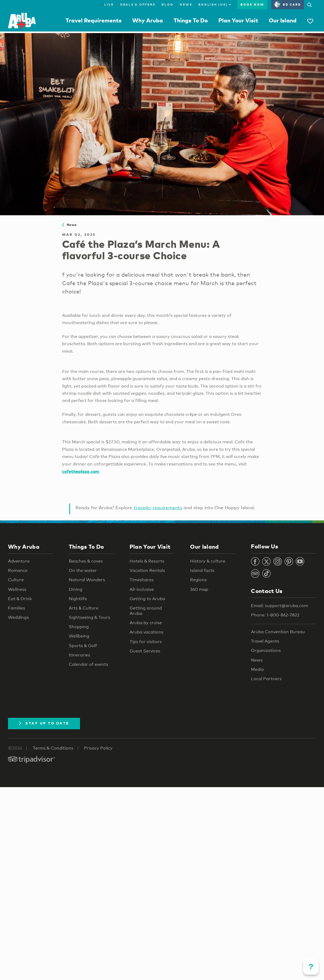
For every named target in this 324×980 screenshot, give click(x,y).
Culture (16, 580)
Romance (18, 570)
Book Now (252, 5)
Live (108, 5)
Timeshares (142, 580)
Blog (167, 5)
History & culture (208, 561)
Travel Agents (265, 641)
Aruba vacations (147, 632)
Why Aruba (148, 20)
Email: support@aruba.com (279, 606)
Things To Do (191, 20)
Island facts (202, 570)
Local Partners (266, 679)
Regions (198, 580)
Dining (76, 589)
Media (257, 669)
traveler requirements (158, 507)
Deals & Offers (138, 5)
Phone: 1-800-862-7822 (275, 615)
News (186, 5)
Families (17, 608)
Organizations (266, 650)
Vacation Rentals (147, 570)
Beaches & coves (86, 561)
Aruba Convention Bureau (278, 632)
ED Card (288, 5)
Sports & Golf (83, 646)
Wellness (17, 589)
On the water (83, 570)
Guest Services (145, 651)
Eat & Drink (20, 599)
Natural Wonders (87, 580)
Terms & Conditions (53, 748)
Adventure (19, 561)
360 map (199, 589)
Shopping (79, 627)
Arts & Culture (84, 608)
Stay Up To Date (44, 723)
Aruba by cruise (146, 623)
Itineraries (79, 655)
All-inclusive (142, 589)
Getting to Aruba (147, 599)
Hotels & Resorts (147, 561)
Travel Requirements (94, 20)
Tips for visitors (146, 642)
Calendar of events (89, 664)
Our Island (283, 20)
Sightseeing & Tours (89, 617)
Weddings (18, 617)
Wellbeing (79, 636)
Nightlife (78, 599)
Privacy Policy (98, 748)
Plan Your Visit (238, 20)
